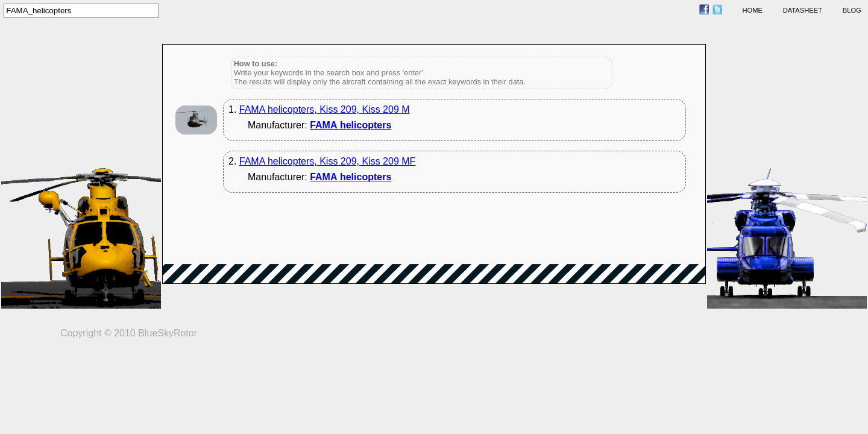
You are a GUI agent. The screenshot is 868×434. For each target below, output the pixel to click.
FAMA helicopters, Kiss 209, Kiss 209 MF (328, 161)
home (753, 10)
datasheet (803, 10)
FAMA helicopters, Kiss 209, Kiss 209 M (325, 109)
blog (852, 10)
